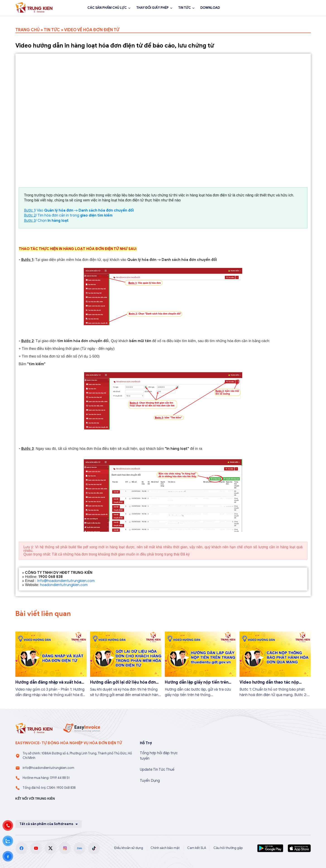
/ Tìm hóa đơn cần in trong (68, 215)
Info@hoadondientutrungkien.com (66, 581)
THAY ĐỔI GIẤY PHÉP (152, 8)
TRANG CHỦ (28, 30)
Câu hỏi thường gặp (228, 848)
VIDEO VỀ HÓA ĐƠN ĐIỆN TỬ (92, 30)
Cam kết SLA (197, 848)
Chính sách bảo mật (165, 848)
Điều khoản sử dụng (129, 848)
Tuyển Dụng (150, 781)
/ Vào (79, 210)
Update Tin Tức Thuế (157, 770)
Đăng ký (298, 8)
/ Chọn (46, 221)
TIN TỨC (185, 8)
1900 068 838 (266, 8)
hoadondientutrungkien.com (64, 585)
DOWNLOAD (210, 8)
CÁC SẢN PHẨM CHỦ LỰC (107, 8)
